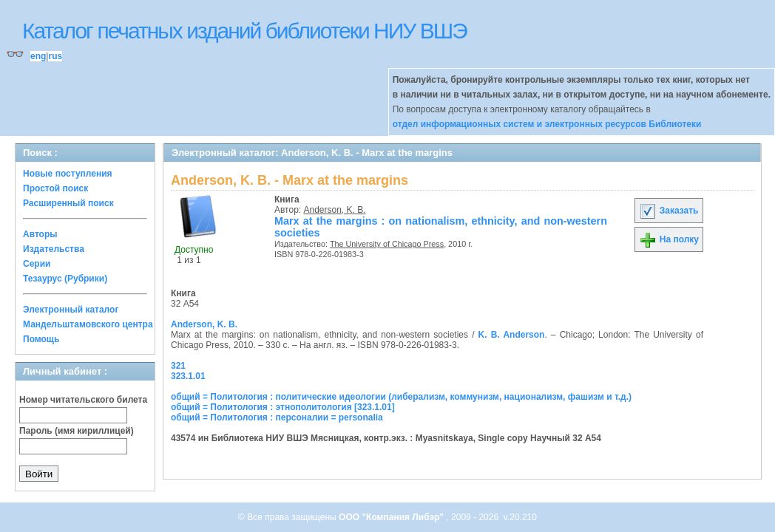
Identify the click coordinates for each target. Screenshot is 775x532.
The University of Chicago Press (387, 244)
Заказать (669, 211)
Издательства (54, 249)
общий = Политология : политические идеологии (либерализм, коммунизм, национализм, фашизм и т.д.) (401, 397)
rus (55, 56)
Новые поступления (68, 174)
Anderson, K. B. (335, 210)
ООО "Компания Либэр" (392, 517)
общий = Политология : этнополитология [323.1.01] (283, 407)
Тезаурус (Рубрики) (65, 279)
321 (178, 366)
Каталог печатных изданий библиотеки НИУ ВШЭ (244, 31)
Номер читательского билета (83, 400)
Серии (37, 264)
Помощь (41, 339)
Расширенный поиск (68, 203)
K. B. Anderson (512, 335)
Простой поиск (55, 188)
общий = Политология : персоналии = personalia (277, 417)
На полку (669, 239)
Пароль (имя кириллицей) (77, 431)
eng (38, 56)
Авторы (40, 234)
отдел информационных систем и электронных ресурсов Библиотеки (547, 124)
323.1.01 (188, 376)
